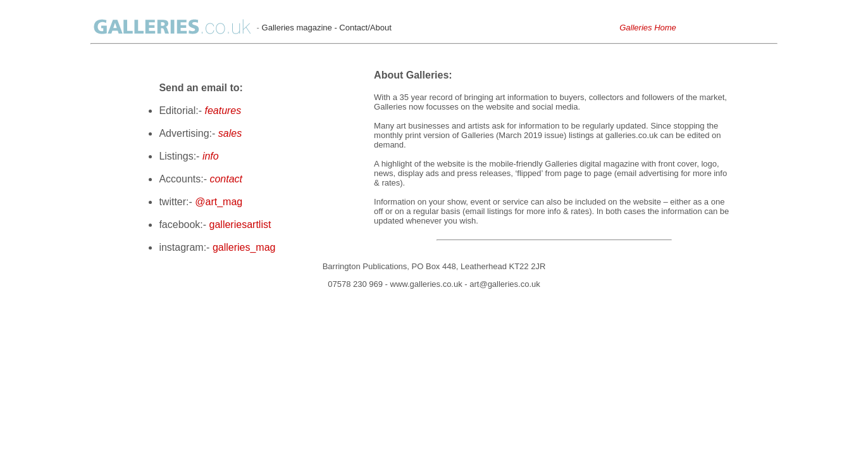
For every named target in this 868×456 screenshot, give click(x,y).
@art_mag (219, 202)
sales (230, 133)
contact (226, 179)
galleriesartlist (240, 225)
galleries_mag (244, 247)
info (211, 156)
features (223, 111)
